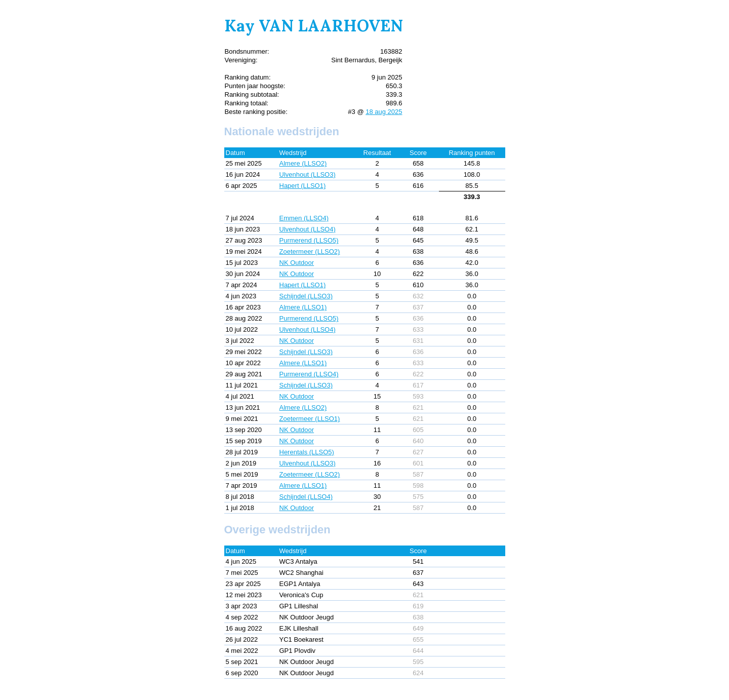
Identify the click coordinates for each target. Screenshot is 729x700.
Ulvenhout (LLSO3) (308, 174)
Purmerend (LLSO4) (309, 374)
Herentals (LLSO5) (307, 452)
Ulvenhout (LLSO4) (308, 229)
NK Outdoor (297, 263)
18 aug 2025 (384, 112)
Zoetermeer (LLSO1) (310, 419)
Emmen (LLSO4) (304, 218)
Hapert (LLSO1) (303, 186)
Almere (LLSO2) (303, 163)
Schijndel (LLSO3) (306, 296)
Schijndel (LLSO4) (306, 497)
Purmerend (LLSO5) (309, 240)
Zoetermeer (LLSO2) (310, 251)
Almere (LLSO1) (303, 307)
